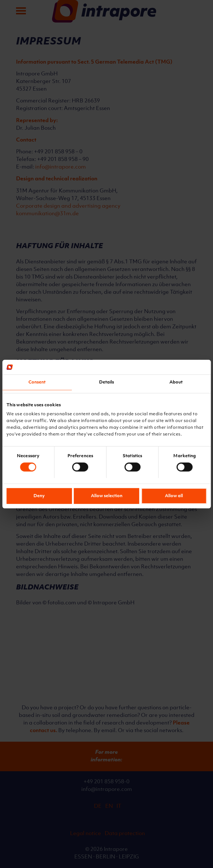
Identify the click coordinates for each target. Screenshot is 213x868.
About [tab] (176, 382)
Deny (39, 496)
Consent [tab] (37, 382)
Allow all (174, 496)
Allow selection (107, 496)
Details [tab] (107, 382)
